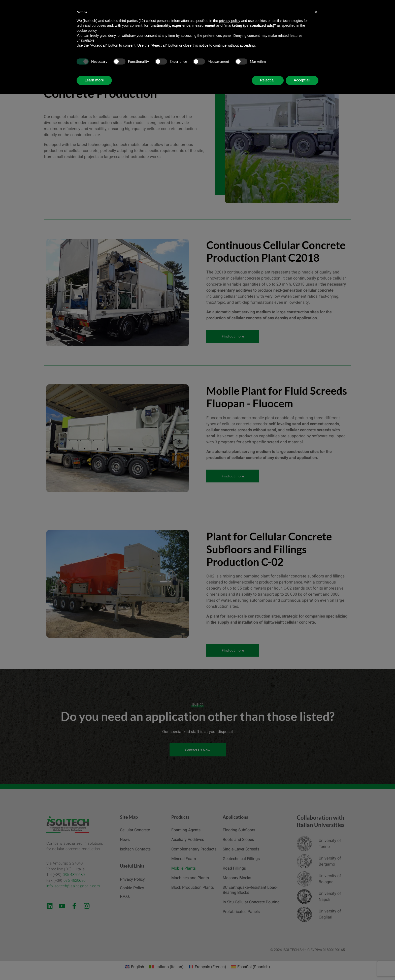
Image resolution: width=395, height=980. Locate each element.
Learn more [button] (94, 80)
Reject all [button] (268, 80)
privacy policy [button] (229, 21)
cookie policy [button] (87, 30)
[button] (316, 12)
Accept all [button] (302, 80)
